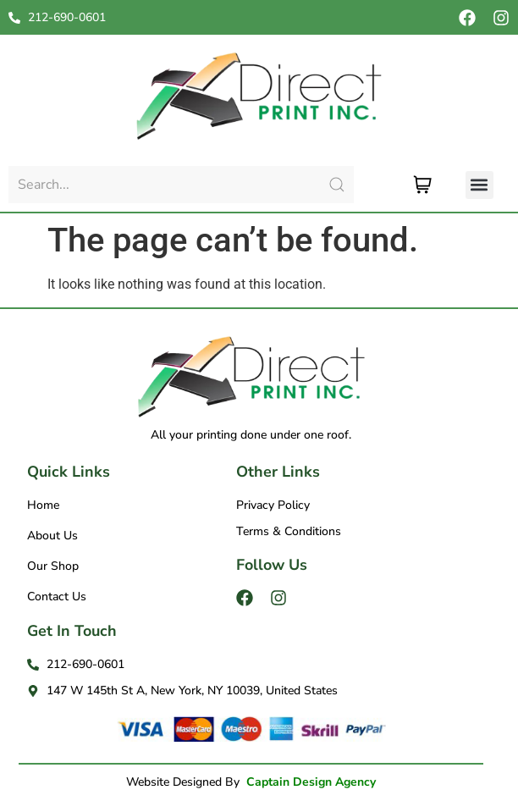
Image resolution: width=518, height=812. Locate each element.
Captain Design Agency (311, 782)
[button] (479, 185)
